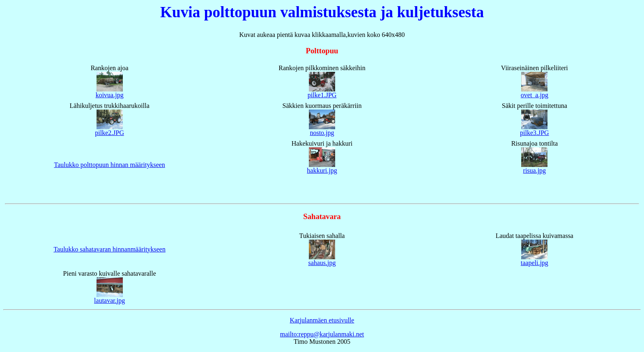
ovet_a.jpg (535, 95)
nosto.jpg (322, 133)
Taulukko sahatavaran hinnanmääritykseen (109, 249)
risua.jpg (535, 170)
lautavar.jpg (109, 301)
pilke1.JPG (322, 95)
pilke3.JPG (535, 133)
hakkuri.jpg (322, 170)
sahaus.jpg (322, 263)
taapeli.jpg (535, 263)
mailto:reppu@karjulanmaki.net (322, 334)
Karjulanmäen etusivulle (322, 320)
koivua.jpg (110, 95)
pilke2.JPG (109, 133)
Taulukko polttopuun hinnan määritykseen (109, 165)
